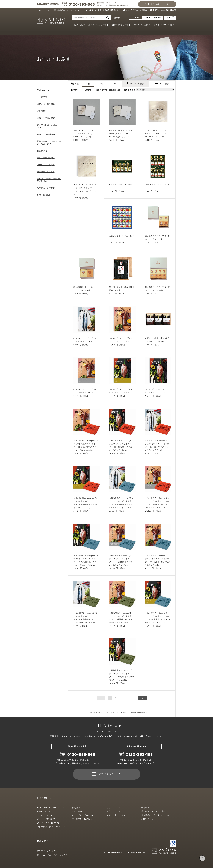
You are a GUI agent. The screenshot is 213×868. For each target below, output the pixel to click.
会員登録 (76, 808)
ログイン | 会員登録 (153, 18)
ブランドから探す (142, 25)
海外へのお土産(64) (46, 165)
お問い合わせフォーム (160, 4)
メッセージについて (46, 819)
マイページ (136, 18)
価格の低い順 (101, 90)
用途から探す (79, 25)
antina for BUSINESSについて (51, 808)
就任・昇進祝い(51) (46, 158)
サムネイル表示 (135, 84)
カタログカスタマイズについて (51, 827)
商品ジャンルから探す (98, 25)
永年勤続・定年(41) (46, 188)
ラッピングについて (46, 815)
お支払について (114, 811)
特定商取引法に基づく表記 (154, 811)
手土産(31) (42, 97)
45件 (101, 84)
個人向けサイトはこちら (69, 10)
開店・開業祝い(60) (46, 118)
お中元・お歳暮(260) (47, 134)
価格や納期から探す (121, 25)
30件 (88, 84)
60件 (115, 84)
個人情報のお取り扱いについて (156, 815)
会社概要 (145, 808)
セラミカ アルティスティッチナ (52, 855)
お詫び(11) (42, 151)
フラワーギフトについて (48, 823)
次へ (142, 698)
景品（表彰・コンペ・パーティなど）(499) (49, 143)
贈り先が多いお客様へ (82, 819)
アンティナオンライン (47, 851)
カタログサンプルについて (84, 815)
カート (169, 18)
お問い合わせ (147, 819)
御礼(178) (42, 111)
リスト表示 (162, 84)
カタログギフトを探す (164, 25)
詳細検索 (118, 18)
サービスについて (45, 811)
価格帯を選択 (129, 90)
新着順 (88, 90)
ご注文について (114, 808)
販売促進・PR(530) (46, 172)
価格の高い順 (115, 90)
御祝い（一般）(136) (47, 104)
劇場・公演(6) (43, 195)
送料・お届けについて (117, 815)
